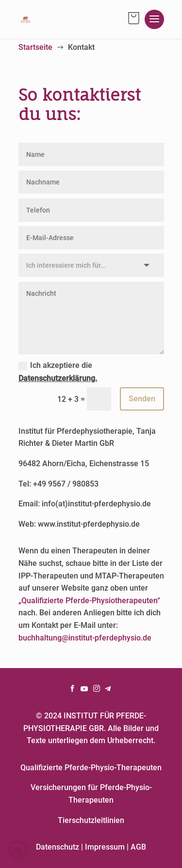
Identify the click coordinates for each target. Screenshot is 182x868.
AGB (138, 847)
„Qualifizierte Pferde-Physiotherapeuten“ (89, 601)
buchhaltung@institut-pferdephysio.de (85, 638)
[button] (17, 851)
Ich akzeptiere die (58, 372)
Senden (142, 399)
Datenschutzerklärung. (58, 378)
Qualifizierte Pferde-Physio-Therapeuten (91, 768)
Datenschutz (58, 847)
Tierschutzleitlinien (91, 820)
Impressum (105, 847)
